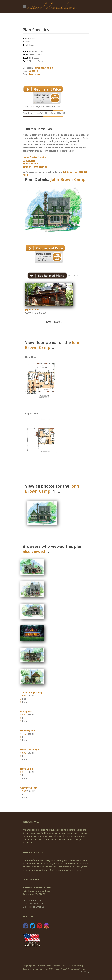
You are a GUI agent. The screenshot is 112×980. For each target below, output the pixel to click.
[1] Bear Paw (32, 310)
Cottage (33, 71)
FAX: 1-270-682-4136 (33, 904)
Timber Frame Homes (35, 167)
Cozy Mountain (29, 788)
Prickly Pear (27, 712)
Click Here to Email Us (34, 907)
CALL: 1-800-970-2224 (34, 900)
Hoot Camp (27, 769)
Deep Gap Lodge (30, 750)
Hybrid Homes (31, 164)
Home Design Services (35, 157)
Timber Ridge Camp (31, 692)
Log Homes (29, 160)
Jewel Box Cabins (43, 68)
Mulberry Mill (28, 731)
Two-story (35, 74)
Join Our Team (83, 972)
